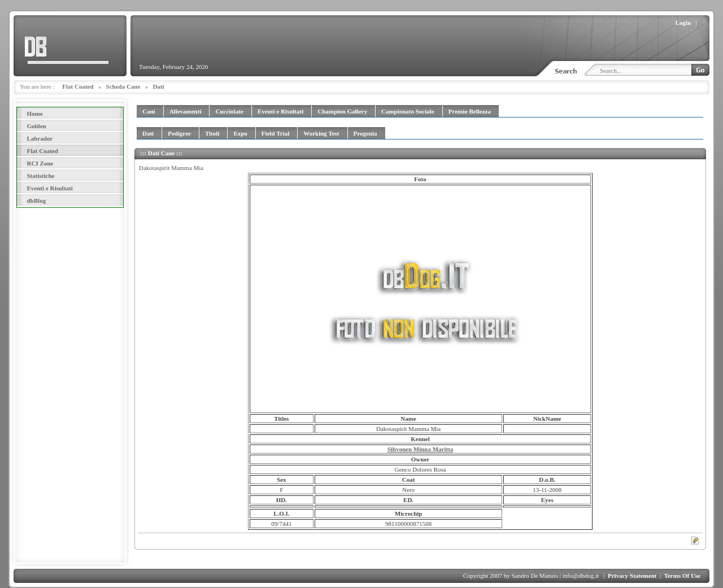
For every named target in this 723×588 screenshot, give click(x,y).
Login (683, 23)
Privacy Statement (632, 576)
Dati (158, 86)
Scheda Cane (123, 86)
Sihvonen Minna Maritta (421, 449)
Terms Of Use (682, 576)
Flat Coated (78, 86)
